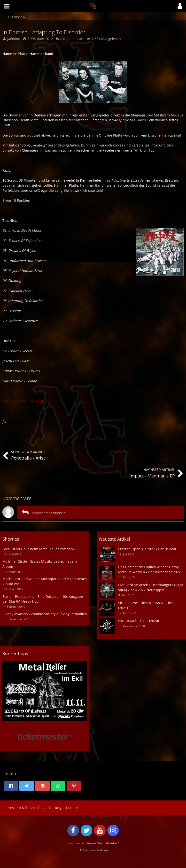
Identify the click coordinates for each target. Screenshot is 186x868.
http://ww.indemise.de (21, 401)
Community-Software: (93, 843)
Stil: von (93, 850)
